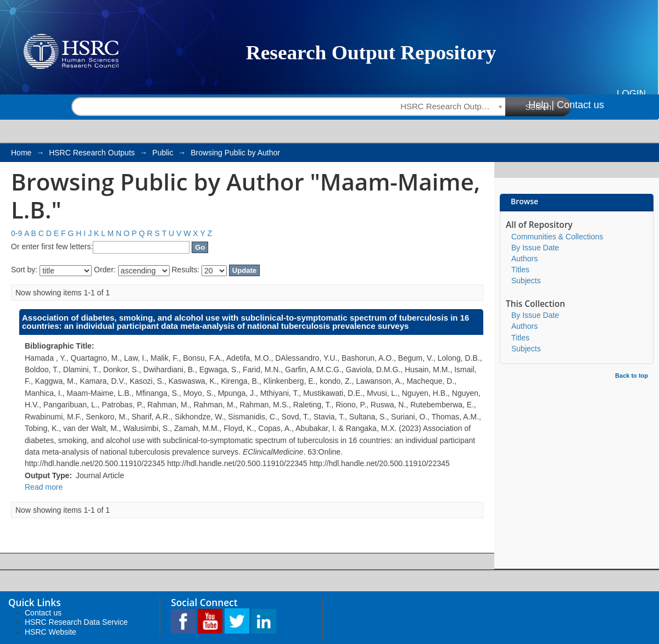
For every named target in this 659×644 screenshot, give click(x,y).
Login (631, 94)
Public (163, 153)
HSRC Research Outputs (92, 153)
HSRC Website (51, 632)
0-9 (16, 233)
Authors (524, 259)
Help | (541, 105)
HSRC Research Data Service (76, 622)
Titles (520, 270)
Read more (44, 487)
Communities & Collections (557, 237)
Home (21, 153)
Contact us (580, 105)
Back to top (632, 376)
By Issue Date (535, 248)
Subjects (526, 281)
